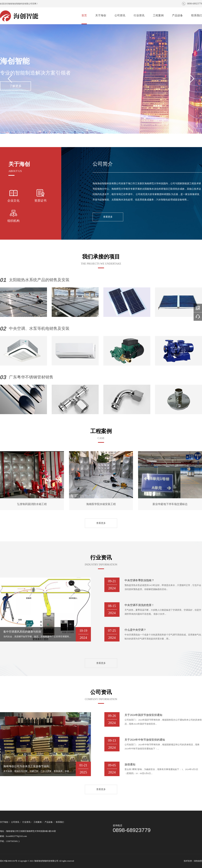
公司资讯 (120, 15)
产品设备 (177, 15)
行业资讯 (139, 15)
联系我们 (197, 15)
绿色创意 (198, 861)
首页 (84, 15)
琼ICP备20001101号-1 (9, 861)
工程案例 (158, 15)
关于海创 (101, 15)
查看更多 (108, 217)
